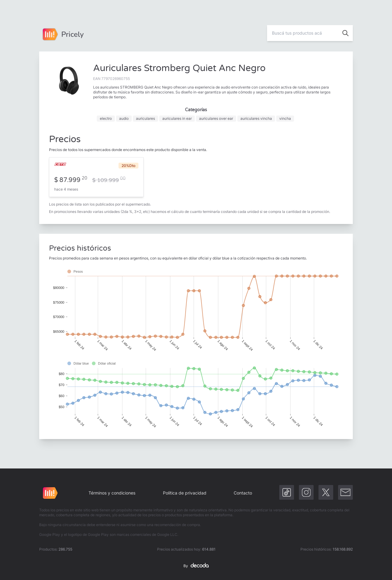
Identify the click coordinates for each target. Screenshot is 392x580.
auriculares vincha (256, 118)
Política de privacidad (185, 493)
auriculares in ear (177, 118)
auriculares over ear (216, 118)
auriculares (145, 118)
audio (124, 118)
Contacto (243, 493)
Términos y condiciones (112, 493)
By (196, 566)
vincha (285, 118)
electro (106, 118)
